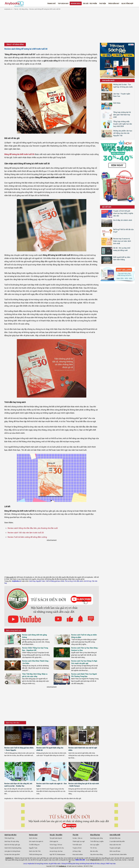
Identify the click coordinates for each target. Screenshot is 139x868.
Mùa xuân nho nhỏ (115, 845)
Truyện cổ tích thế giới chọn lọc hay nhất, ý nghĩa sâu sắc (123, 213)
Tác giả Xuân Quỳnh (56, 838)
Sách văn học (33, 838)
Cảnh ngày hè (54, 841)
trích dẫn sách (78, 581)
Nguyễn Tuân (40, 581)
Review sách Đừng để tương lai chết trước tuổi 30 (45, 9)
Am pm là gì (53, 851)
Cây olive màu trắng (96, 854)
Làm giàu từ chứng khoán (12, 851)
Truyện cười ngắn (115, 848)
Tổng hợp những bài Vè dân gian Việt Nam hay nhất (122, 115)
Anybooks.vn (8, 9)
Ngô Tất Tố (53, 854)
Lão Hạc (60, 851)
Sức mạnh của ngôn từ (36, 841)
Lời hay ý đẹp (77, 851)
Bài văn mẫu (94, 851)
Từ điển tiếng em (34, 845)
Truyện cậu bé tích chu (57, 848)
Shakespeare (61, 854)
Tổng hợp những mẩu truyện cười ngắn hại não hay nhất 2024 (123, 124)
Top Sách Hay (63, 3)
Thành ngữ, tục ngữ (79, 841)
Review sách (76, 3)
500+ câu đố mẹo (115, 851)
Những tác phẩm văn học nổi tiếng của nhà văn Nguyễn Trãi (123, 133)
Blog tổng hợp (127, 3)
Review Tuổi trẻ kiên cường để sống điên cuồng (27, 537)
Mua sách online (78, 854)
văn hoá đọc (80, 858)
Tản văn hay (93, 848)
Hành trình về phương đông (13, 848)
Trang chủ (51, 3)
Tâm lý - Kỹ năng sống (21, 9)
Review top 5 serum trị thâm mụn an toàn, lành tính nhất (122, 241)
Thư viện (103, 3)
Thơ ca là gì (69, 581)
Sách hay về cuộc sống (12, 841)
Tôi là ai (60, 845)
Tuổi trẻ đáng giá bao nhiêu (55, 581)
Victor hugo (53, 845)
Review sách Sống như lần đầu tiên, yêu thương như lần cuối (33, 528)
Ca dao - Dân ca (77, 838)
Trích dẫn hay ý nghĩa (97, 841)
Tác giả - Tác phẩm (90, 3)
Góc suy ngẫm (95, 845)
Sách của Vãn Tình (35, 851)
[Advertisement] (69, 27)
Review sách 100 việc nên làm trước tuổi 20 (26, 533)
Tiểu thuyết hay (9, 838)
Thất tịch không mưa (35, 854)
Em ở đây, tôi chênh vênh (123, 220)
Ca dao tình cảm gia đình (12, 854)
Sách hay (32, 581)
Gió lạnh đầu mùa (115, 838)
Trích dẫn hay (114, 3)
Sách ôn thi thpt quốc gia (12, 845)
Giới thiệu (117, 103)
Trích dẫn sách (77, 845)
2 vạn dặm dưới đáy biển (117, 841)
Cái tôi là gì (87, 581)
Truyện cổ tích (77, 848)
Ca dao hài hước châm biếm (118, 854)
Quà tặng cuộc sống (96, 838)
